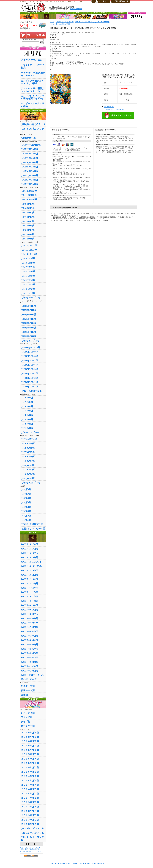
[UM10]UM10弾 (29, 254)
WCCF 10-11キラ (30, 597)
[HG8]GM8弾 (28, 448)
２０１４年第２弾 (30, 794)
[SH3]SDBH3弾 (29, 328)
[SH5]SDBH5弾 (29, 319)
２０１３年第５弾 (30, 807)
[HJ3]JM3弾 (27, 419)
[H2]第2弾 (26, 516)
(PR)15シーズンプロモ (32, 833)
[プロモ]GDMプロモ (31, 391)
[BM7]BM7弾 (28, 213)
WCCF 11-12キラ (30, 588)
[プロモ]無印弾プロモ (32, 524)
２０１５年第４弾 (30, 759)
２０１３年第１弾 (30, 824)
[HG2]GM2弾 (28, 474)
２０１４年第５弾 (30, 781)
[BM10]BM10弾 (29, 200)
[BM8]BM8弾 (28, 208)
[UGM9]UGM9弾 (30, 149)
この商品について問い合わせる (114, 110)
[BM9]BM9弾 (28, 204)
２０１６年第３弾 (30, 737)
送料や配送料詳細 (76, 9)
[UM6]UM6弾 (28, 272)
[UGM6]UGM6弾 (30, 162)
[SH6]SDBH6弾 (29, 315)
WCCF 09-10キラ (30, 605)
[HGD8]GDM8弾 (29, 356)
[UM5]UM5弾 (28, 276)
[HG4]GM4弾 (28, 465)
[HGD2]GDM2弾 (29, 382)
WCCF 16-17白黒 (30, 549)
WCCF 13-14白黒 (30, 575)
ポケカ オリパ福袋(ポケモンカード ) (33, 74)
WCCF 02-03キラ (30, 658)
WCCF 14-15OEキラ (31, 562)
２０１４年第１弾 (30, 798)
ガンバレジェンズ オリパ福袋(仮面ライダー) (33, 97)
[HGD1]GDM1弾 (29, 387)
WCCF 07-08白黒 (30, 627)
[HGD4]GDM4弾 (29, 373)
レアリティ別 (28, 713)
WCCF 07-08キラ (30, 623)
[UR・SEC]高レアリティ (32, 130)
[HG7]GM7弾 (28, 452)
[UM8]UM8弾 (28, 263)
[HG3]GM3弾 (28, 470)
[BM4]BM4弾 (28, 226)
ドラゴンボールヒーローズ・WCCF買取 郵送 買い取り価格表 (31, 848)
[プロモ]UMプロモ (30, 298)
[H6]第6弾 (26, 498)
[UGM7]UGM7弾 (30, 158)
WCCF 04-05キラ (30, 649)
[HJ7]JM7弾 (27, 402)
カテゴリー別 (28, 726)
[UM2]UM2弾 (28, 289)
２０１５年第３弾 (30, 763)
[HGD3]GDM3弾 (29, 378)
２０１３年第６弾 (30, 802)
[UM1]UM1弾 (28, 293)
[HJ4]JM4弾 (27, 415)
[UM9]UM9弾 (28, 258)
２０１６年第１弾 (30, 746)
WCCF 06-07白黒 (30, 636)
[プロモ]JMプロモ (30, 432)
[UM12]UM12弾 (29, 245)
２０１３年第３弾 (30, 815)
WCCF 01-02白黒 (30, 671)
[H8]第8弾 (26, 489)
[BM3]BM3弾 (28, 230)
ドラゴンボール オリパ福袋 (33, 66)
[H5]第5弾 (26, 502)
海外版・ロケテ (29, 679)
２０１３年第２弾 (30, 820)
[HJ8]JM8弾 (27, 398)
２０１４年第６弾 (30, 776)
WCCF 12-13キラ (30, 579)
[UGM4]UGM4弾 (30, 171)
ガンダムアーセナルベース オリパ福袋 (32, 82)
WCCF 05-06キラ (30, 640)
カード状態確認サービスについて (31, 851)
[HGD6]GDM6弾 (29, 365)
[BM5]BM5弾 (28, 221)
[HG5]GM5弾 (28, 461)
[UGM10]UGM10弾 (31, 145)
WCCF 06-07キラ (30, 631)
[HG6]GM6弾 (28, 457)
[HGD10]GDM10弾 (31, 347)
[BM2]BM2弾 (28, 234)
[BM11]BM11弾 (29, 195)
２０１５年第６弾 (30, 750)
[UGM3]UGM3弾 (30, 175)
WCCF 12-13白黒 (30, 584)
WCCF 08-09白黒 (30, 618)
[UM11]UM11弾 (29, 250)
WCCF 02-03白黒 (30, 662)
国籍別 (24, 695)
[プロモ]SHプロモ (30, 341)
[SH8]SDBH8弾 (29, 306)
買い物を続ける (109, 107)
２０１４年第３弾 (30, 789)
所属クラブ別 (28, 686)
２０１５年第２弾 (30, 767)
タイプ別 (25, 722)
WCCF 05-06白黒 (30, 645)
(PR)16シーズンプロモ (32, 828)
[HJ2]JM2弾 (27, 424)
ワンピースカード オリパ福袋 (33, 105)
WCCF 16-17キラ (30, 544)
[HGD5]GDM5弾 (29, 369)
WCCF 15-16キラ (30, 553)
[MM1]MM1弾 (28, 138)
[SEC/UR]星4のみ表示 (63, 24)
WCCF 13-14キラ (30, 570)
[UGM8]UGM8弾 (30, 154)
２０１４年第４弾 (30, 785)
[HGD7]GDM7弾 (29, 360)
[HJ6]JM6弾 (27, 406)
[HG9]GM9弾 (28, 444)
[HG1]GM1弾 (28, 478)
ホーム (52, 22)
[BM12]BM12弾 (29, 191)
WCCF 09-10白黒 (30, 610)
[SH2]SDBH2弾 (29, 332)
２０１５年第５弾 (30, 754)
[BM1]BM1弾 (28, 239)
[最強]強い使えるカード (33, 124)
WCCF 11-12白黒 (30, 592)
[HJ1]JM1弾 (27, 428)
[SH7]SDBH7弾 (29, 310)
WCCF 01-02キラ (30, 666)
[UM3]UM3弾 (28, 285)
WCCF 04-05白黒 (30, 653)
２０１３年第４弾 (30, 811)
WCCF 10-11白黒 (30, 601)
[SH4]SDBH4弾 (29, 323)
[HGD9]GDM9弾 (29, 352)
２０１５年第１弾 (30, 772)
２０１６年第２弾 (30, 741)
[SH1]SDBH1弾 (29, 336)
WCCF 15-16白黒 (30, 557)
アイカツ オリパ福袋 (31, 60)
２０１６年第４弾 (30, 733)
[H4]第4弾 (26, 507)
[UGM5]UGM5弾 (30, 167)
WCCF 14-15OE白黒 (31, 566)
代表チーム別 (28, 690)
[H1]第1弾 (26, 520)
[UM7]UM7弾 (28, 267)
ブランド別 (27, 717)
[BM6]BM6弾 (28, 217)
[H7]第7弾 (26, 494)
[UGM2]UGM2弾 (30, 180)
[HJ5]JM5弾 (27, 411)
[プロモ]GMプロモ (30, 483)
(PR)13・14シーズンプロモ (32, 838)
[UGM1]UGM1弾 (30, 184)
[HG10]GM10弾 (29, 439)
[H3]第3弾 (26, 511)
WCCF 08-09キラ (30, 614)
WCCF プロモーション (33, 675)
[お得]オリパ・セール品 (33, 529)
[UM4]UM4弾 (28, 280)
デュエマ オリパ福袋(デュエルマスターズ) (33, 90)
